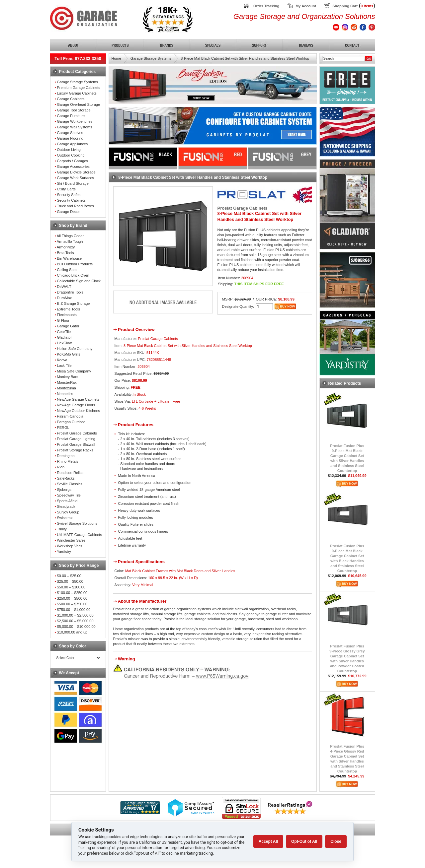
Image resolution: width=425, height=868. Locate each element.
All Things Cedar (70, 236)
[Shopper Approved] (140, 812)
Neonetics (65, 394)
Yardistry (64, 552)
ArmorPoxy (66, 247)
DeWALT (64, 287)
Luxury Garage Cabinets (77, 93)
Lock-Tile (64, 366)
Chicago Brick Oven (73, 275)
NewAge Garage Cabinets (78, 399)
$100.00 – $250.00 (72, 593)
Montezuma (66, 388)
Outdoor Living (69, 150)
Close (336, 841)
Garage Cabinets (71, 99)
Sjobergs (64, 490)
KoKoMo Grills (68, 354)
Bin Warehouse (69, 258)
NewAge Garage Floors (76, 405)
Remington (66, 456)
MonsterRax (67, 382)
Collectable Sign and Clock (79, 281)
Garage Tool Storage (74, 110)
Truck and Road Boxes (75, 206)
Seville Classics (69, 484)
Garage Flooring (70, 138)
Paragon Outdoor (71, 422)
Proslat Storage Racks (75, 450)
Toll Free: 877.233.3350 (78, 59)
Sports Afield (67, 501)
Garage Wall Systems (74, 127)
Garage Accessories (73, 167)
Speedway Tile (69, 495)
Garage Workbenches (75, 121)
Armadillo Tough (70, 241)
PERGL (63, 428)
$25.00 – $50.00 (70, 581)
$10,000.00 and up (72, 632)
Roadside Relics (70, 473)
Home (116, 58)
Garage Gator (68, 326)
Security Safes (69, 195)
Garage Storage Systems (77, 82)
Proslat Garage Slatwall (76, 444)
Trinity (62, 529)
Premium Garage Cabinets (78, 88)
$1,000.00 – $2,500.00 (75, 615)
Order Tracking (266, 6)
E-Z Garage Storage (73, 303)
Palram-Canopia (70, 416)
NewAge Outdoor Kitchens (78, 411)
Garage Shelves (70, 133)
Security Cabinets (71, 200)
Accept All (268, 841)
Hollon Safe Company (75, 349)
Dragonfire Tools (70, 292)
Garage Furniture (71, 116)
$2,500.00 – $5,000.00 (75, 621)
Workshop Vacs (69, 546)
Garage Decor (68, 212)
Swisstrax (65, 518)
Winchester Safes (71, 540)
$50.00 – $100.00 (71, 587)
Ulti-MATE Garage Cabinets (79, 535)
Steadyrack (66, 506)
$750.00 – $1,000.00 (74, 610)
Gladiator (64, 337)
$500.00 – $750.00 (72, 604)
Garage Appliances (72, 144)
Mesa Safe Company (74, 371)
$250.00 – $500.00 (72, 598)
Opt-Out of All (304, 841)
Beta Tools (65, 253)
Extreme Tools (68, 309)
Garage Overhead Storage (78, 104)
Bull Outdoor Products (75, 264)
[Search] (343, 59)
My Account (306, 6)
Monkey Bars (67, 377)
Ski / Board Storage (73, 183)
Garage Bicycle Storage (76, 172)
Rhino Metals (67, 461)
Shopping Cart (345, 6)
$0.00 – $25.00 (69, 576)
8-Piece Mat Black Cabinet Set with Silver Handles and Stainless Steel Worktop (245, 58)
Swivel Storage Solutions (77, 523)
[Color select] (78, 658)
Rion (61, 467)
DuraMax (64, 298)
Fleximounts (67, 315)
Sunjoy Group (68, 512)
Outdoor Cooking (71, 155)
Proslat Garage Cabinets (77, 433)
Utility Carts (66, 189)
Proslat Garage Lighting (76, 439)
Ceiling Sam (67, 270)
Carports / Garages (72, 161)
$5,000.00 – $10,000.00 (76, 627)
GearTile (64, 332)
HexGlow (64, 343)
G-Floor (63, 320)
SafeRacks (66, 478)
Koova (62, 360)
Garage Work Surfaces (75, 178)
